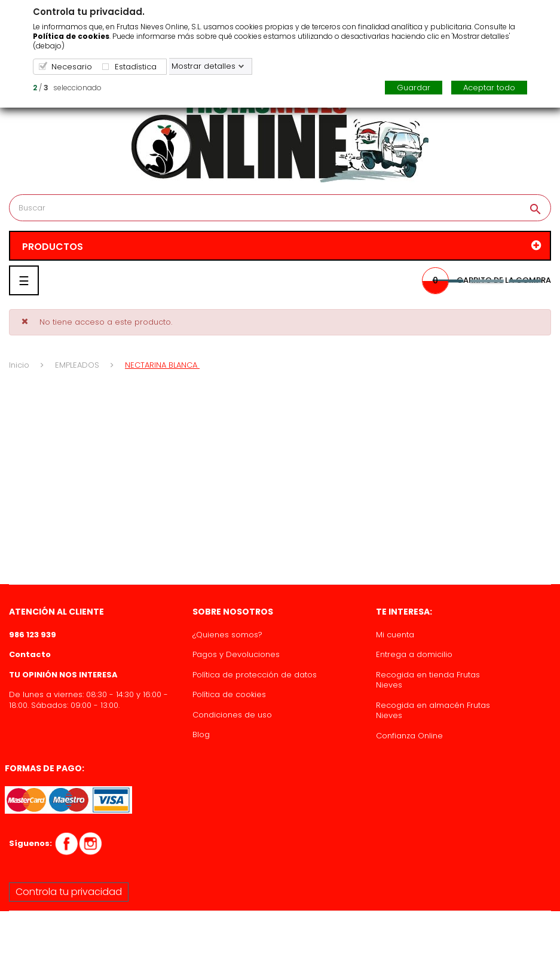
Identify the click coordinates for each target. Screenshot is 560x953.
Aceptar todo (489, 88)
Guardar (414, 88)
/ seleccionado (67, 88)
